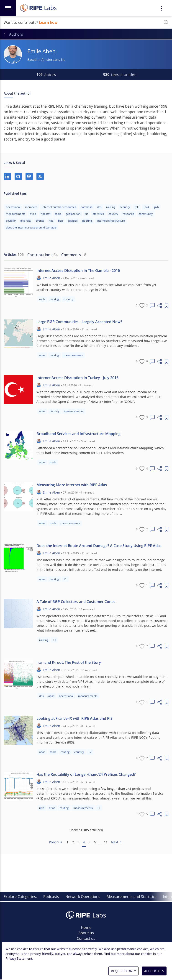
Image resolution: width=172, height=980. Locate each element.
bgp (60, 221)
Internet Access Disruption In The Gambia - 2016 (78, 271)
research (128, 214)
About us (86, 933)
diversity (26, 221)
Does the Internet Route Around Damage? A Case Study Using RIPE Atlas (99, 546)
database (87, 207)
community (146, 214)
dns (99, 207)
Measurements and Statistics (132, 897)
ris (87, 214)
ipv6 (156, 207)
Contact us (86, 938)
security (125, 207)
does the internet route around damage (31, 227)
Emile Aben (51, 278)
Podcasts (51, 897)
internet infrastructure (111, 221)
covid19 (11, 221)
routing (111, 207)
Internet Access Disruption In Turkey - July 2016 (77, 378)
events (40, 221)
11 (106, 842)
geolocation (73, 214)
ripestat (45, 214)
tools (58, 214)
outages (73, 221)
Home (86, 927)
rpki (137, 207)
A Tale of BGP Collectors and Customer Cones (76, 602)
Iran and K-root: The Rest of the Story (69, 662)
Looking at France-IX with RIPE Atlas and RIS (74, 718)
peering (87, 221)
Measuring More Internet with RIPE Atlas (72, 485)
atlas (33, 214)
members (31, 207)
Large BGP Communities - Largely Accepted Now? (79, 322)
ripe (51, 221)
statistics (98, 214)
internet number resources (59, 207)
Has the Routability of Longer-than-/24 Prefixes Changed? (86, 774)
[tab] (14, 255)
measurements (16, 214)
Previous (55, 842)
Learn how (48, 22)
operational (13, 207)
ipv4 (146, 207)
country (113, 214)
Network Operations (83, 897)
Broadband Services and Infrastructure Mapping (78, 434)
